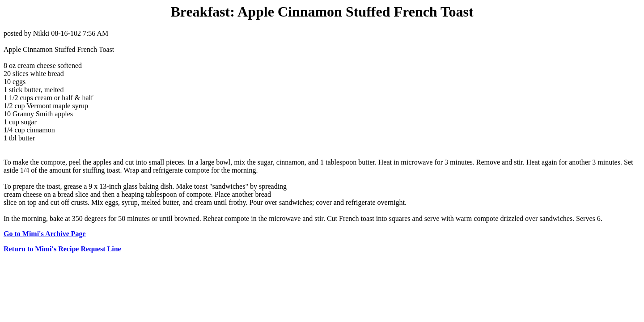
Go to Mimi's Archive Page (45, 234)
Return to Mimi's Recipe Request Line (62, 249)
